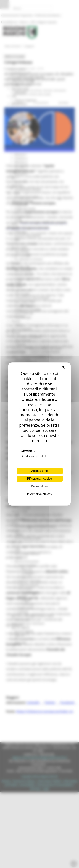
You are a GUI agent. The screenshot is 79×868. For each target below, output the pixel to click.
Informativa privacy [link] (39, 494)
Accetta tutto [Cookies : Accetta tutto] (39, 471)
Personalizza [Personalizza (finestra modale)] (40, 486)
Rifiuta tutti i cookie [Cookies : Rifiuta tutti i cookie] (39, 479)
